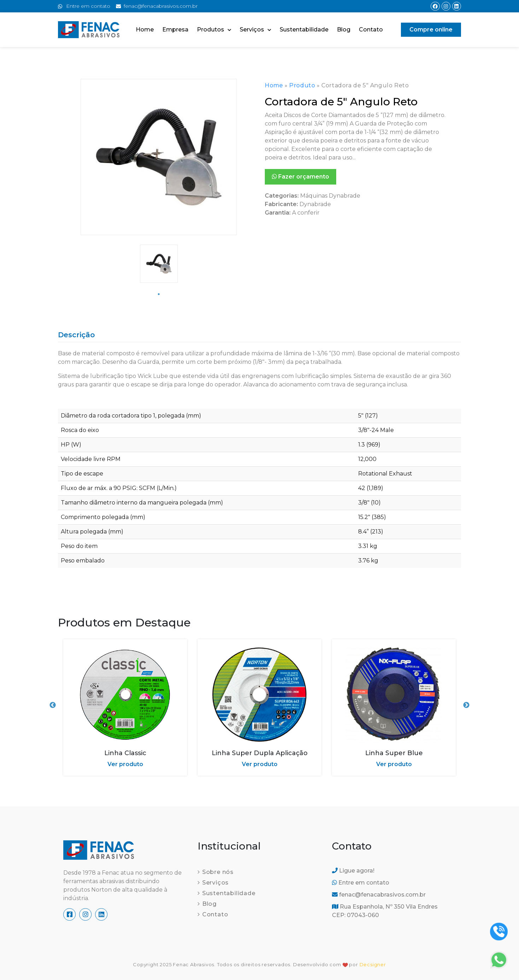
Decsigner (373, 964)
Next (466, 705)
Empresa (175, 30)
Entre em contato (361, 883)
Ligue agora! (353, 871)
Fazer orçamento (301, 177)
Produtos (214, 30)
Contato (371, 30)
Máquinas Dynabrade (330, 196)
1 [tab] (159, 294)
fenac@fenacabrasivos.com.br (379, 895)
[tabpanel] (159, 264)
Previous (53, 705)
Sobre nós (218, 872)
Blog (344, 30)
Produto (302, 85)
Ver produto (125, 764)
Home (145, 30)
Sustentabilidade (304, 30)
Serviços (255, 30)
